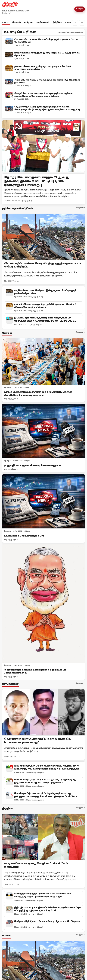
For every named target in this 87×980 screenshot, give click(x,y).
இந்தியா (57, 22)
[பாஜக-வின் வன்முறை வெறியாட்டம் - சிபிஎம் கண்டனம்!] (43, 837)
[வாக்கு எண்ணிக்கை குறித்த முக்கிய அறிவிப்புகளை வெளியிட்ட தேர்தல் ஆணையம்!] (43, 362)
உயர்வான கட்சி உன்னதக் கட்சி (24, 536)
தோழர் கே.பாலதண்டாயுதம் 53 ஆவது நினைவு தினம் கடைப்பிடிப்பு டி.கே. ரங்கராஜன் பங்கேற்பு (37, 181)
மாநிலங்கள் (43, 22)
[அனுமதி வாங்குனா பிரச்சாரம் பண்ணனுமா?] (43, 431)
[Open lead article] (43, 146)
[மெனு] (82, 23)
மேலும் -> (80, 208)
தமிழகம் (28, 22)
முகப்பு (6, 22)
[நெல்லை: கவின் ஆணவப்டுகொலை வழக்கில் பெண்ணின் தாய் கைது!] (43, 712)
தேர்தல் (16, 22)
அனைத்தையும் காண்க (71, 32)
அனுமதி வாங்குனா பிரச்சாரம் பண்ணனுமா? (32, 466)
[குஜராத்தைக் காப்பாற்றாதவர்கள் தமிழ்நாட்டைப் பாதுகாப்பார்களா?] (43, 604)
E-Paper (80, 9)
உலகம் (69, 22)
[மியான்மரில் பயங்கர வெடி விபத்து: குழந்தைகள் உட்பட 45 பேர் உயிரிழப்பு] (43, 237)
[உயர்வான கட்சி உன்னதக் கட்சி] (43, 501)
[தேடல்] (75, 23)
